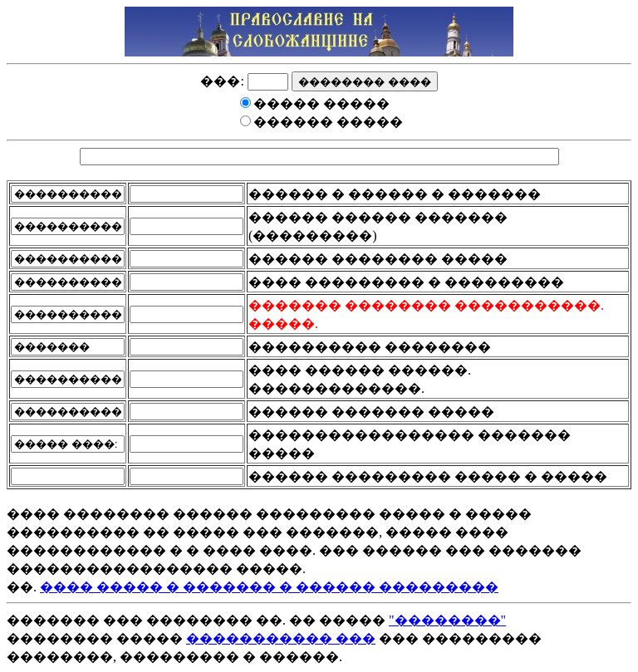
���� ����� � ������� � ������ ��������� (269, 587)
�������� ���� (365, 82)
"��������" (447, 620)
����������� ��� (281, 638)
